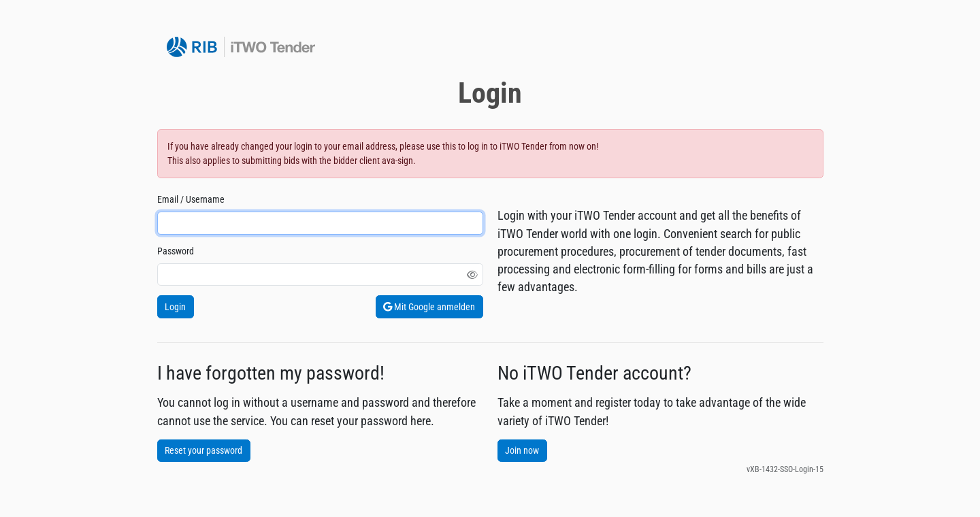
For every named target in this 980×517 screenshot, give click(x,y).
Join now (522, 450)
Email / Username (191, 199)
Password (176, 251)
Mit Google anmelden (429, 307)
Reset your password (203, 450)
